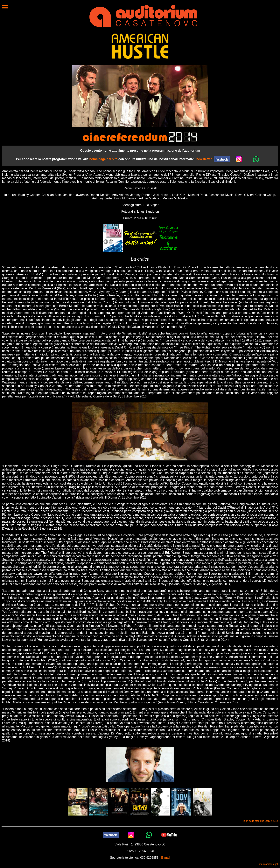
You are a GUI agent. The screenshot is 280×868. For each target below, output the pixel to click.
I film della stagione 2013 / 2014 (260, 821)
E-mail (166, 858)
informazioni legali (269, 864)
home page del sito (103, 159)
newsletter (204, 159)
